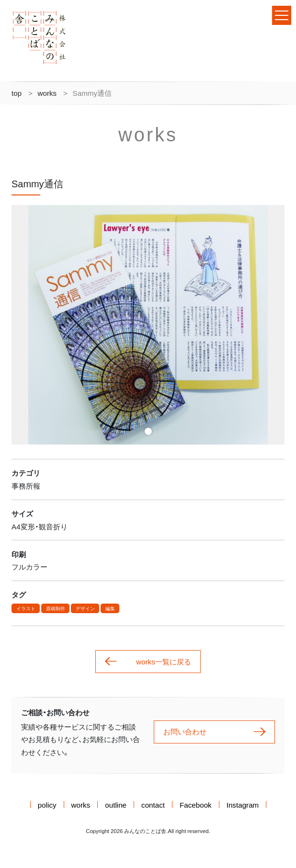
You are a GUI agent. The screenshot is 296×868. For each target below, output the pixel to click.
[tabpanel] (148, 325)
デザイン (85, 608)
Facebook (196, 805)
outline (116, 805)
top (17, 93)
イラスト (26, 608)
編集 (110, 608)
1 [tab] (148, 431)
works (47, 93)
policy (47, 805)
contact (153, 805)
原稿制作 (56, 608)
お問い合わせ (214, 732)
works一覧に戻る (148, 662)
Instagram (243, 805)
